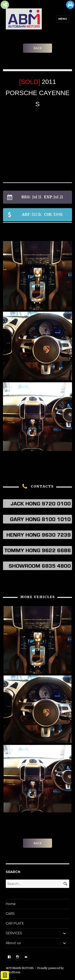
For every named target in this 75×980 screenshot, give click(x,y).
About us (13, 943)
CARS (10, 914)
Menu (63, 19)
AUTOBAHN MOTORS (20, 968)
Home (11, 904)
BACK (38, 48)
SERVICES (14, 933)
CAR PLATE (15, 923)
